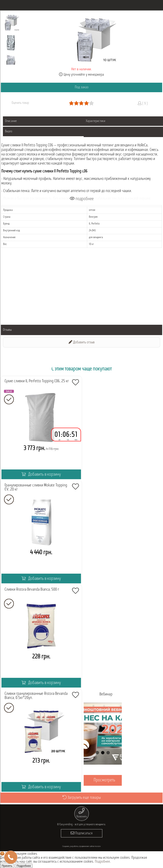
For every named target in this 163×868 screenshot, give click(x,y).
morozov (98, 846)
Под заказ (82, 87)
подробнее (82, 199)
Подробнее (102, 862)
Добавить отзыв (82, 342)
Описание (11, 121)
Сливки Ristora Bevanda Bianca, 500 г (32, 590)
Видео (9, 131)
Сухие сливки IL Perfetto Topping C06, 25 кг (37, 381)
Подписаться (82, 833)
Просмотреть (104, 780)
